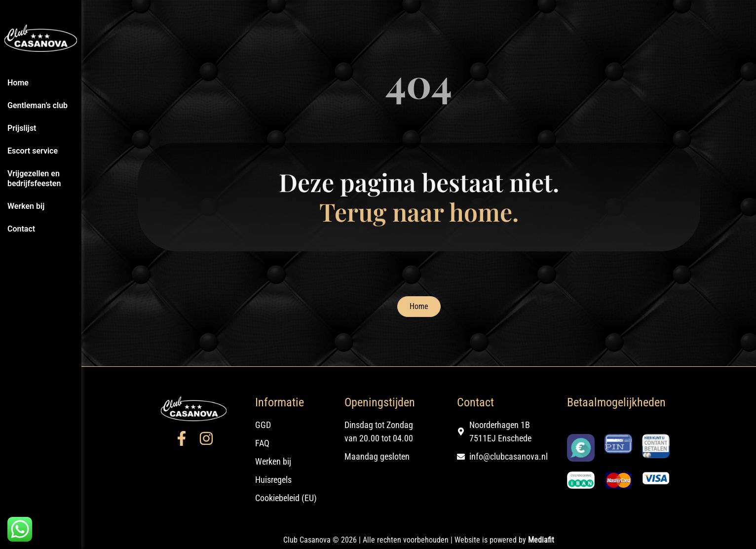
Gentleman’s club (38, 105)
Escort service (33, 151)
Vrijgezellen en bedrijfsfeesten (34, 178)
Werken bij (26, 206)
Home (18, 83)
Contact (21, 229)
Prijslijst (22, 128)
